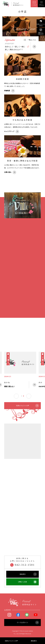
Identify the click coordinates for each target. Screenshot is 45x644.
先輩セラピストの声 (11, 641)
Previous (16, 396)
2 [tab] (24, 396)
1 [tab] (22, 396)
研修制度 (9, 91)
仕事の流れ (10, 172)
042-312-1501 (22, 565)
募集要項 (34, 641)
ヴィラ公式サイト (28, 623)
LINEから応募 (27, 582)
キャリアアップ (12, 132)
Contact (34, 4)
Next (29, 396)
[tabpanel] (20, 371)
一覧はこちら (30, 40)
